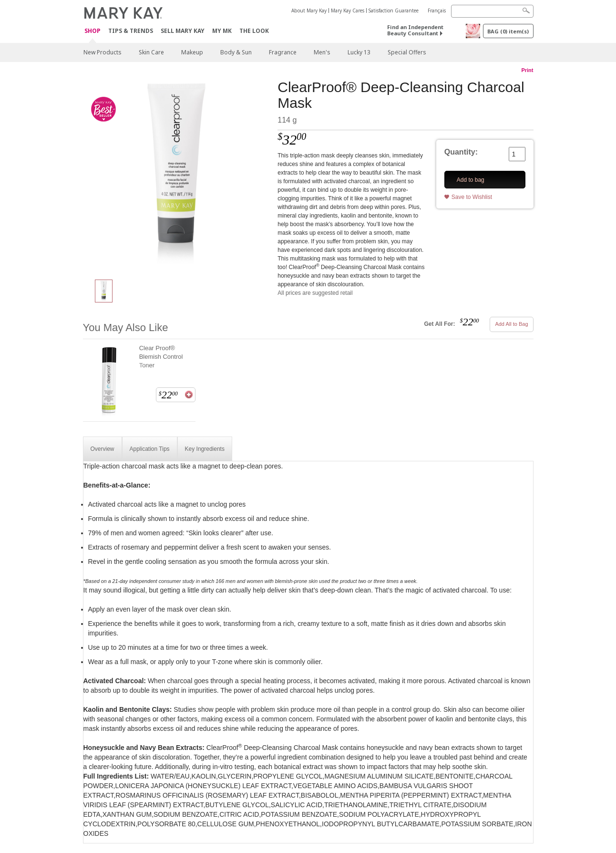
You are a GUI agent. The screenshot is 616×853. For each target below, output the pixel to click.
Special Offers (407, 52)
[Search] (492, 11)
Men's (322, 52)
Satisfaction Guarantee (394, 10)
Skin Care (151, 52)
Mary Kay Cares (348, 10)
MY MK (222, 31)
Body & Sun (236, 52)
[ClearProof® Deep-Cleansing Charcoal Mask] (177, 175)
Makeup (192, 52)
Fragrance (283, 52)
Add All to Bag (511, 324)
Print (527, 70)
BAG (508, 31)
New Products (103, 52)
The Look (254, 31)
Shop (92, 31)
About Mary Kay (309, 10)
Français (437, 10)
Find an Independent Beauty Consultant (415, 30)
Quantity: (461, 152)
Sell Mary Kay (183, 31)
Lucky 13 (359, 52)
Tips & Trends (131, 31)
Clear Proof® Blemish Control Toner (161, 357)
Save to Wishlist (472, 197)
